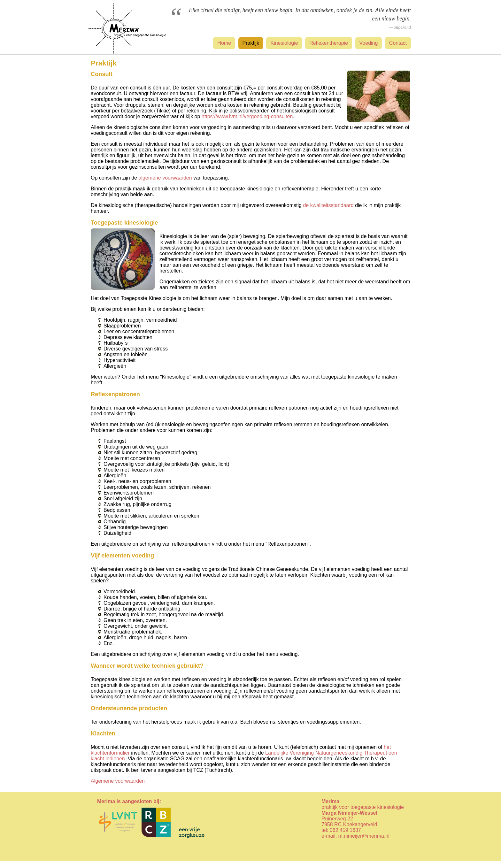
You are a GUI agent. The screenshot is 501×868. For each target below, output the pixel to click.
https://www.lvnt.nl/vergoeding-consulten (247, 116)
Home (224, 43)
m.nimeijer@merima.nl (364, 836)
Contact (398, 43)
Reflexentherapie (329, 43)
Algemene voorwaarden (118, 781)
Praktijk (251, 43)
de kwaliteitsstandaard (328, 205)
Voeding (369, 43)
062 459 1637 (345, 830)
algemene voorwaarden (165, 178)
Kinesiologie (284, 43)
